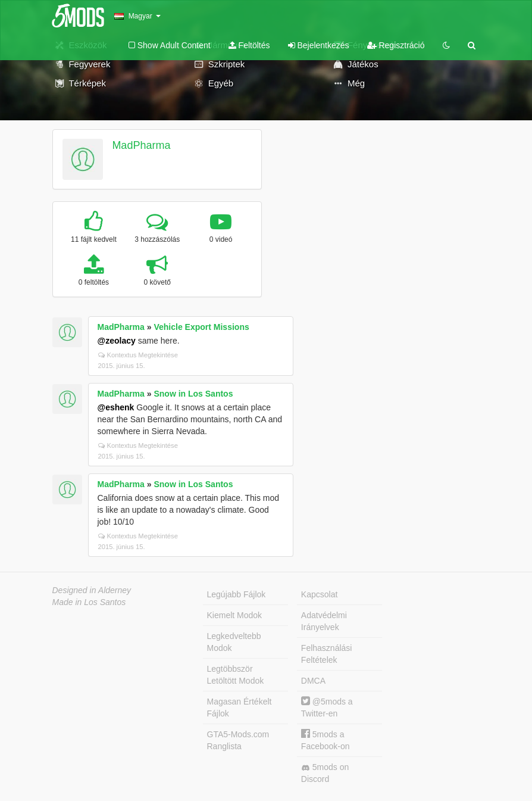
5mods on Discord (325, 773)
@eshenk (116, 407)
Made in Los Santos (89, 602)
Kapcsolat (319, 594)
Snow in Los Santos (193, 394)
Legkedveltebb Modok (234, 642)
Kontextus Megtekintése (138, 355)
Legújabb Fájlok (237, 594)
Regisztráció (396, 45)
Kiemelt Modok (235, 615)
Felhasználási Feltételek (327, 654)
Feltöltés (249, 45)
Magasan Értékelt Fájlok (240, 708)
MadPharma (141, 145)
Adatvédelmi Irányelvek (324, 621)
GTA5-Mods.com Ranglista (238, 740)
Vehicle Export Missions (201, 327)
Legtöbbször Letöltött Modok (236, 675)
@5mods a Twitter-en (327, 707)
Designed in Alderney (92, 590)
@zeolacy (117, 341)
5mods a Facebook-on (326, 740)
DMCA (313, 681)
